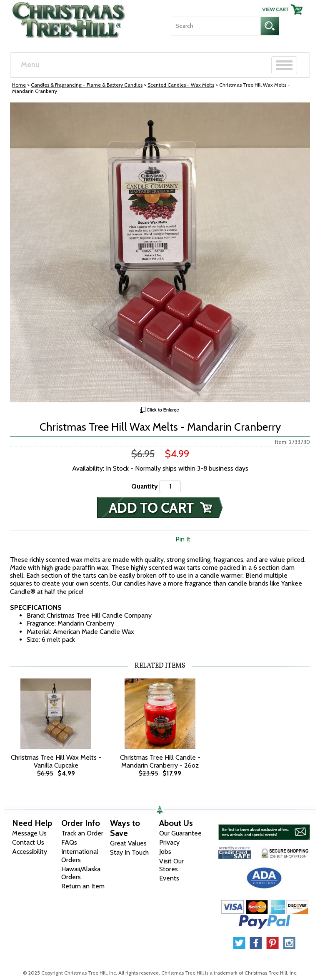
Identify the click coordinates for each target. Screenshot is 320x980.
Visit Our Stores (171, 865)
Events (169, 878)
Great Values (128, 843)
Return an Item (83, 886)
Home (19, 85)
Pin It (183, 539)
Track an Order (82, 833)
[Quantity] (170, 486)
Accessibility (30, 852)
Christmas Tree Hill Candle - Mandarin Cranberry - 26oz (160, 761)
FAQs (69, 842)
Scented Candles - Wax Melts (181, 85)
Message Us (29, 833)
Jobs (165, 852)
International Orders (80, 855)
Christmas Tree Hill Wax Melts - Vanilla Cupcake (56, 761)
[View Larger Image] (160, 252)
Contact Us (28, 842)
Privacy (169, 842)
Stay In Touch (129, 852)
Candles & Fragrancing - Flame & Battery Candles (87, 85)
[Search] (216, 26)
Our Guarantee (180, 833)
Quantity (145, 486)
